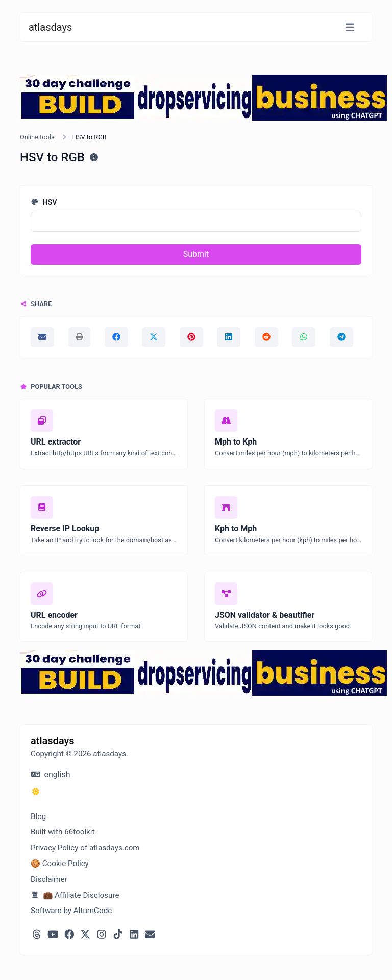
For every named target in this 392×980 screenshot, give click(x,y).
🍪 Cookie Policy (60, 864)
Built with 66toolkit (63, 832)
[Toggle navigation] (350, 27)
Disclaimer (49, 879)
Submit (196, 254)
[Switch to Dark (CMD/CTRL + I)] (36, 792)
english (51, 774)
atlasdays (50, 27)
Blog (38, 816)
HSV (44, 203)
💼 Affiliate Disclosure (75, 895)
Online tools (37, 137)
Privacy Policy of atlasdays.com (85, 848)
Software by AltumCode (71, 911)
